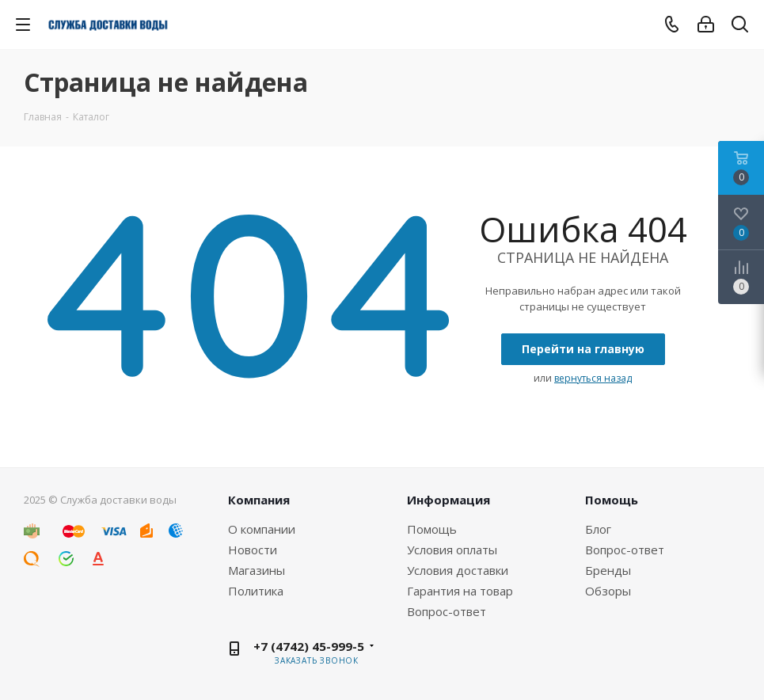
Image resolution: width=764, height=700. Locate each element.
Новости (253, 550)
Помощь (432, 529)
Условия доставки (458, 570)
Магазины (257, 570)
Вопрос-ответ (447, 611)
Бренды (608, 570)
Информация (449, 500)
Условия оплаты (452, 550)
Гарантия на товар (460, 591)
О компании (262, 529)
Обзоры (608, 591)
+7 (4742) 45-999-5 (309, 646)
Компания (259, 500)
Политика (256, 591)
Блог (598, 529)
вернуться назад (593, 378)
